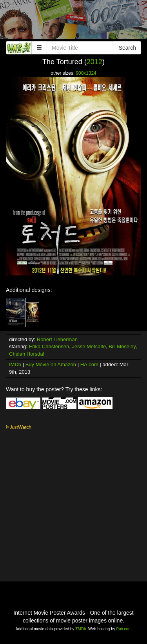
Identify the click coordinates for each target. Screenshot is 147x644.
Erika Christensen (49, 346)
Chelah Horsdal (27, 354)
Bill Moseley (122, 346)
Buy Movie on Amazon (51, 364)
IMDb (15, 364)
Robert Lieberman (57, 339)
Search (127, 48)
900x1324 (86, 73)
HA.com (89, 364)
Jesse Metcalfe (89, 346)
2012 (94, 62)
